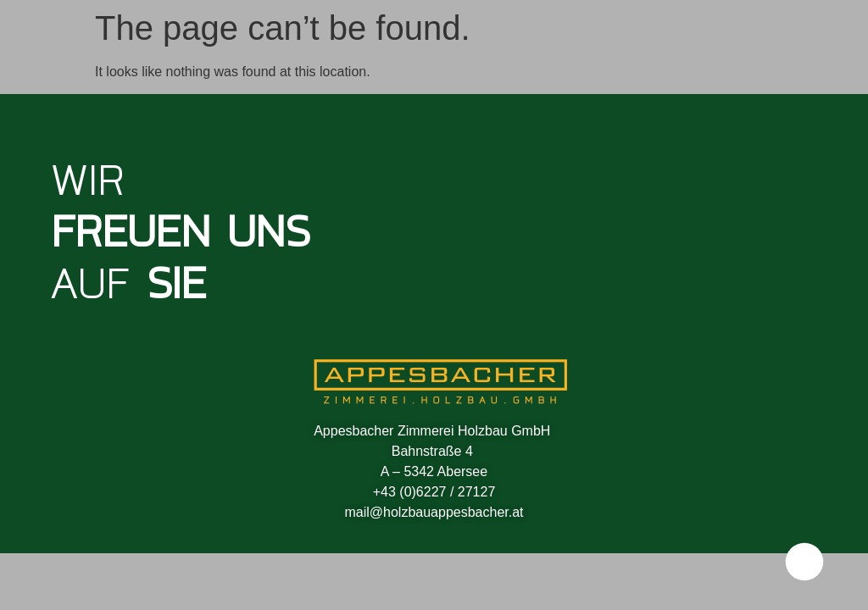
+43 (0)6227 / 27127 (434, 492)
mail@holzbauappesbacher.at (434, 512)
